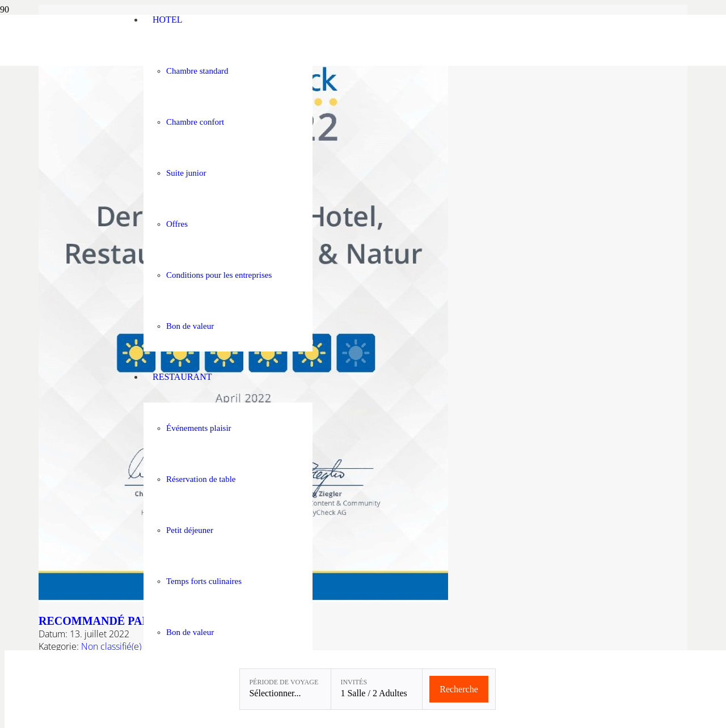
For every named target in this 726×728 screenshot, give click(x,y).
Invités (354, 682)
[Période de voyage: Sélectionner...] (285, 689)
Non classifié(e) (111, 646)
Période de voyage (284, 682)
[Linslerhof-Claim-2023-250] (60, 63)
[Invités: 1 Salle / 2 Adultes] (377, 689)
